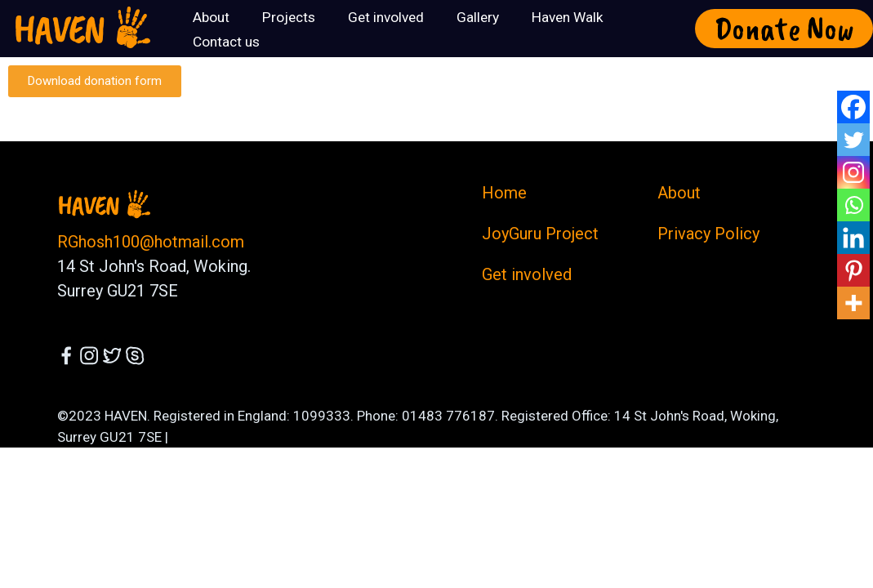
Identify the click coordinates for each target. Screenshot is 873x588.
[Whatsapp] (853, 205)
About (679, 193)
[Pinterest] (853, 270)
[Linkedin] (853, 238)
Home (504, 193)
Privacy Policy (708, 234)
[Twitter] (853, 140)
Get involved (527, 274)
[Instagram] (853, 172)
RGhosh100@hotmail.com (151, 242)
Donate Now (784, 29)
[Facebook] (853, 107)
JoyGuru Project (540, 234)
